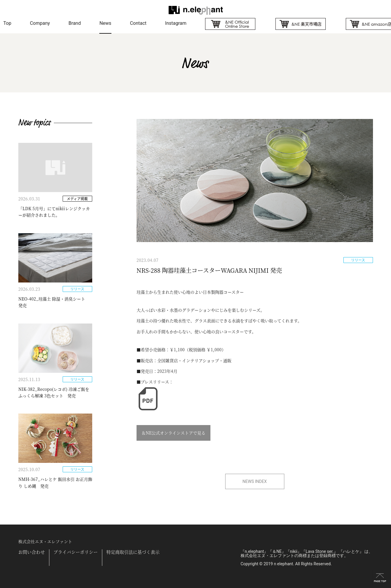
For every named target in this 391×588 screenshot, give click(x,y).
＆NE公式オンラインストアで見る (173, 433)
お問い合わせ (32, 552)
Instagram (176, 23)
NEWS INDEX (255, 481)
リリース (358, 260)
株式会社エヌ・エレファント (45, 541)
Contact (138, 23)
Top (7, 23)
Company (40, 23)
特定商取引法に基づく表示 (133, 552)
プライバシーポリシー (76, 552)
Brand (75, 23)
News (105, 23)
